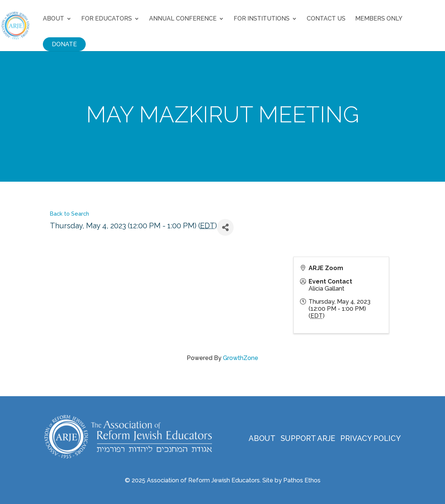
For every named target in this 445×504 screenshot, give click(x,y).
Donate (64, 44)
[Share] (225, 227)
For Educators (107, 19)
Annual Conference (183, 19)
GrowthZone (241, 358)
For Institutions (262, 19)
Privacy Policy (370, 438)
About (53, 19)
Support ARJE (308, 438)
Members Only (379, 19)
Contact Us (326, 19)
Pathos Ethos (302, 480)
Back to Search (70, 214)
